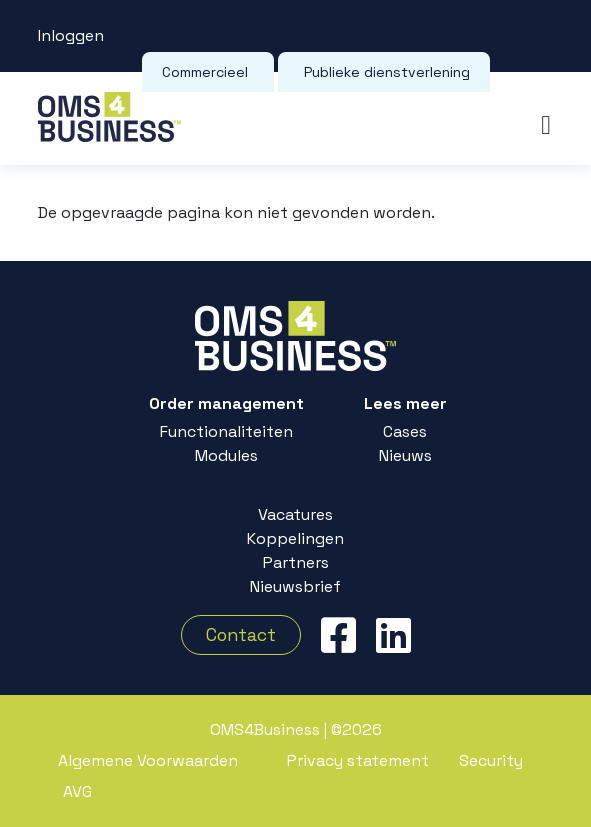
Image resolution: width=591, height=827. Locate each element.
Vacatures (295, 513)
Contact (241, 635)
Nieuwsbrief (295, 585)
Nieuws (405, 454)
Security (491, 760)
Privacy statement (358, 760)
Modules (226, 454)
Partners (296, 561)
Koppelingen (295, 537)
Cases (405, 430)
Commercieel (205, 72)
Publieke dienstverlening (387, 72)
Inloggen (71, 35)
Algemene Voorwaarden (148, 760)
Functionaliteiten (226, 430)
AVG (77, 791)
